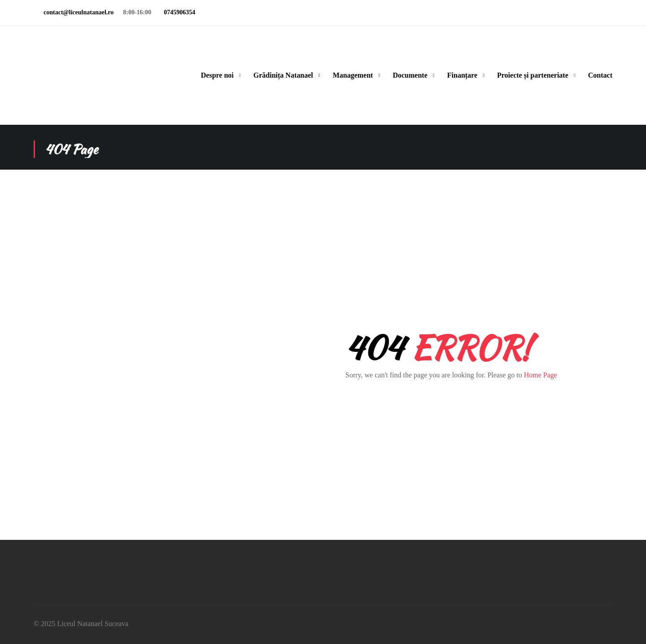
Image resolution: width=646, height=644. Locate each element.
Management (353, 75)
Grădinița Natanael (283, 75)
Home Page (541, 375)
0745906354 (178, 12)
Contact (600, 75)
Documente (410, 75)
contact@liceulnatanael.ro (77, 12)
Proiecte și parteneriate (533, 75)
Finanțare (462, 75)
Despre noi (217, 75)
